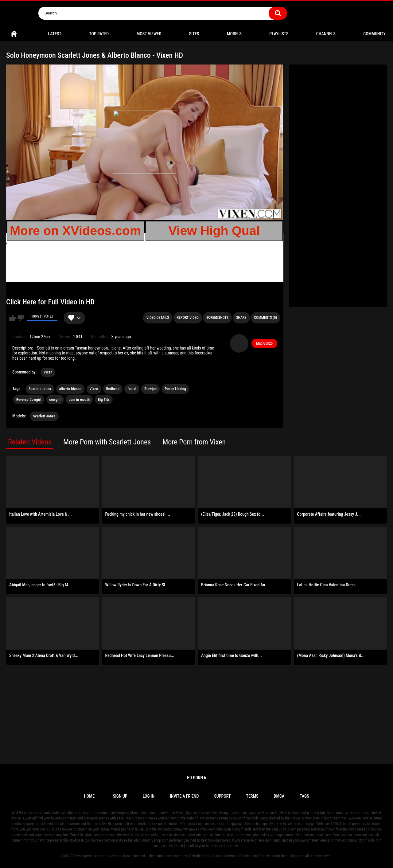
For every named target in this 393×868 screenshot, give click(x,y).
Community (374, 34)
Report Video (188, 318)
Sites (194, 34)
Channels (326, 34)
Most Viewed (149, 34)
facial (132, 389)
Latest (54, 34)
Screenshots (217, 318)
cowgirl (55, 400)
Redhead (113, 389)
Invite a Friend (184, 796)
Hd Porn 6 (197, 778)
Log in (149, 796)
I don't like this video (20, 318)
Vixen (48, 372)
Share (241, 318)
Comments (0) (266, 318)
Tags (304, 796)
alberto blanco (70, 389)
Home (14, 34)
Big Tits (104, 400)
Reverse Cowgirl (29, 400)
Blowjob (150, 389)
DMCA (279, 796)
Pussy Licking (175, 389)
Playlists (279, 34)
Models (234, 34)
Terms (252, 796)
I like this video (12, 318)
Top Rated (99, 34)
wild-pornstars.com (91, 856)
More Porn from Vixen (194, 442)
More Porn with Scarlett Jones (107, 442)
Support (222, 796)
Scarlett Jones (40, 389)
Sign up (120, 796)
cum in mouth (79, 400)
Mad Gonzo (264, 343)
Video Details (158, 318)
